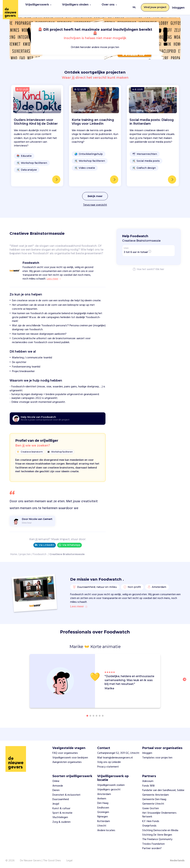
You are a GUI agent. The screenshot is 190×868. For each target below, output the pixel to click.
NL (134, 5)
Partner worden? (152, 849)
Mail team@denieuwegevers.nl (115, 758)
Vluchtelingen (60, 818)
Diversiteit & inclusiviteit (66, 795)
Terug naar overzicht (95, 201)
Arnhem (102, 799)
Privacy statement (108, 767)
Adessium (148, 781)
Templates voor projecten (157, 758)
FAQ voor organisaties (65, 753)
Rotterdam (104, 821)
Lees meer (79, 606)
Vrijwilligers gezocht (109, 790)
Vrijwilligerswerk (37, 5)
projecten (25, 550)
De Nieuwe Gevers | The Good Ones (40, 861)
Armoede (58, 786)
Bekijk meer (95, 192)
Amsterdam (104, 794)
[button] (186, 683)
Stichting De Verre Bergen (157, 835)
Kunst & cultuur (61, 808)
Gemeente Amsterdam (156, 795)
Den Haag (103, 803)
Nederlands (177, 861)
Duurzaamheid (61, 799)
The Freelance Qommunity (157, 840)
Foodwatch (40, 550)
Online (56, 781)
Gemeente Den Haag (154, 799)
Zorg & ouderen (61, 822)
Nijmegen (103, 817)
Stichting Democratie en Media (160, 830)
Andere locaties (106, 830)
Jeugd (56, 804)
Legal (69, 861)
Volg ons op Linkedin (109, 762)
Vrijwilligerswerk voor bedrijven (70, 758)
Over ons (104, 5)
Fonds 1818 (148, 786)
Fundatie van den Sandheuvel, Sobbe (163, 790)
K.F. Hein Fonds (151, 821)
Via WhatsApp (69, 541)
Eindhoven (103, 808)
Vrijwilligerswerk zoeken (111, 785)
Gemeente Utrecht (153, 804)
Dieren (56, 790)
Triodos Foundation (153, 844)
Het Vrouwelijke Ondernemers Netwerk (159, 815)
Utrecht (102, 826)
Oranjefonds (149, 826)
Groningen (103, 812)
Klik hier (160, 266)
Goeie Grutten (151, 808)
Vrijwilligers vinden (73, 5)
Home (14, 550)
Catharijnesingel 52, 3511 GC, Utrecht (118, 753)
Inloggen (178, 6)
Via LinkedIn (45, 541)
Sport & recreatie (62, 813)
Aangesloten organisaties (67, 762)
